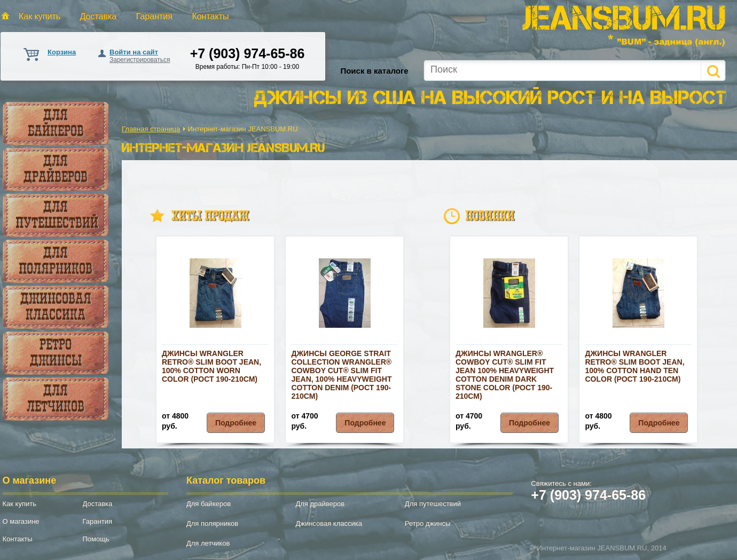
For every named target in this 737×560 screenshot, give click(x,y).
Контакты (210, 16)
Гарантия (154, 16)
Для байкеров (56, 123)
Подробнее (236, 423)
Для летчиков (56, 398)
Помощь (96, 539)
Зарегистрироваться (140, 60)
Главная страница (151, 129)
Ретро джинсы (56, 352)
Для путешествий (57, 215)
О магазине (21, 521)
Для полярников (56, 261)
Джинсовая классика (56, 306)
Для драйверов (56, 169)
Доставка (99, 16)
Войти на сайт (134, 52)
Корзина (62, 52)
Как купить (40, 16)
